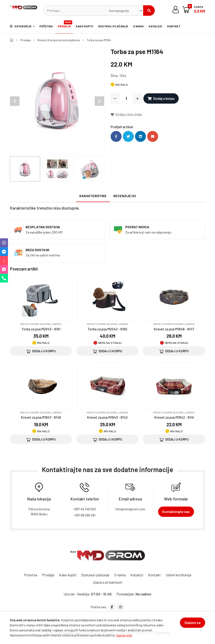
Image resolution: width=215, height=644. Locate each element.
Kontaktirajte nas (176, 511)
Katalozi (156, 26)
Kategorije (21, 26)
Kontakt (174, 26)
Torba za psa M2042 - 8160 (107, 329)
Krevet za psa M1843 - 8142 (107, 417)
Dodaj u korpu (161, 98)
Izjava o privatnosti (107, 582)
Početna (46, 26)
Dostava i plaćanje (113, 26)
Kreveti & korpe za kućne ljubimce (59, 40)
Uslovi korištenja (178, 575)
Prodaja (65, 24)
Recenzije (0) (125, 196)
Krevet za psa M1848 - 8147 (174, 329)
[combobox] (124, 11)
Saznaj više (124, 635)
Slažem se (193, 623)
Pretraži (149, 11)
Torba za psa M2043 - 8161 (41, 329)
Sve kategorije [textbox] (119, 11)
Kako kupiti (85, 26)
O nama (139, 26)
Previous (15, 101)
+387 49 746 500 (85, 509)
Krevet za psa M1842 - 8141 (174, 417)
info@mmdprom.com (130, 509)
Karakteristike (93, 196)
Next (99, 101)
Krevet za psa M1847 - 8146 (41, 417)
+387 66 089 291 (85, 515)
